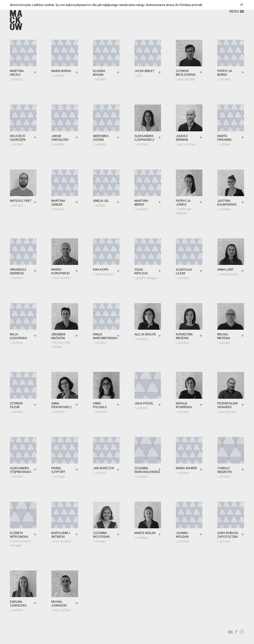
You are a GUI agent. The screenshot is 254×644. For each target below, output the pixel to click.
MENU (234, 11)
